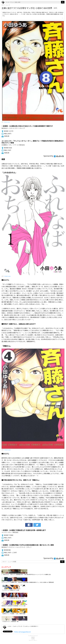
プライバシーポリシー (33, 640)
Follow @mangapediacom (22, 632)
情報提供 (33, 637)
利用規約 (33, 639)
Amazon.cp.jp (7, 122)
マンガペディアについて (33, 636)
